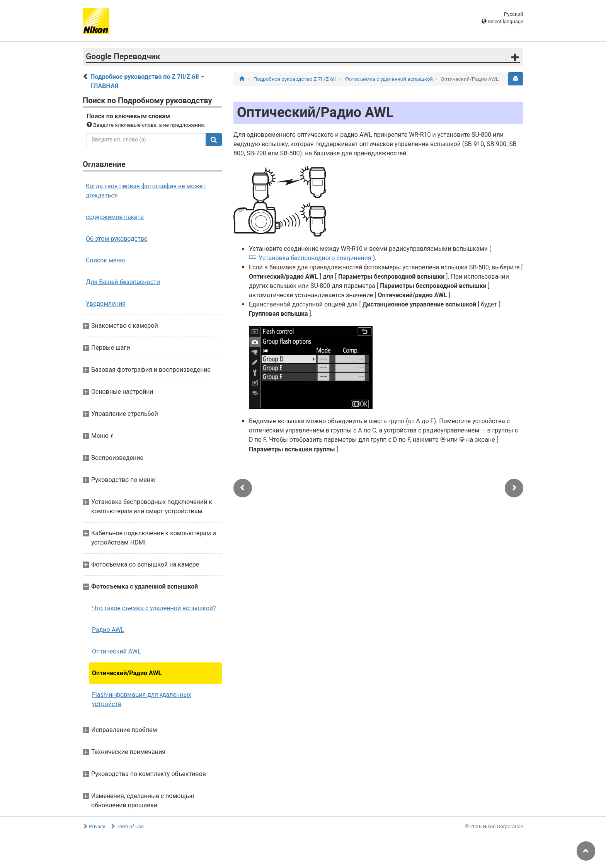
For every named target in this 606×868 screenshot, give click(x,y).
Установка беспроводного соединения (315, 258)
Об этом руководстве (117, 239)
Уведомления (106, 304)
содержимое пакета (115, 217)
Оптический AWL (117, 651)
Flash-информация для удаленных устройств (142, 699)
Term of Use (130, 826)
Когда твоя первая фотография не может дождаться (146, 191)
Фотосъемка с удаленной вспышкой (389, 79)
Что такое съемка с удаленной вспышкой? (154, 608)
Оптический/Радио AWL (127, 673)
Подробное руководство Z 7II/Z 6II (295, 79)
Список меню (106, 260)
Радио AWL (108, 630)
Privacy (97, 826)
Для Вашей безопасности (123, 282)
